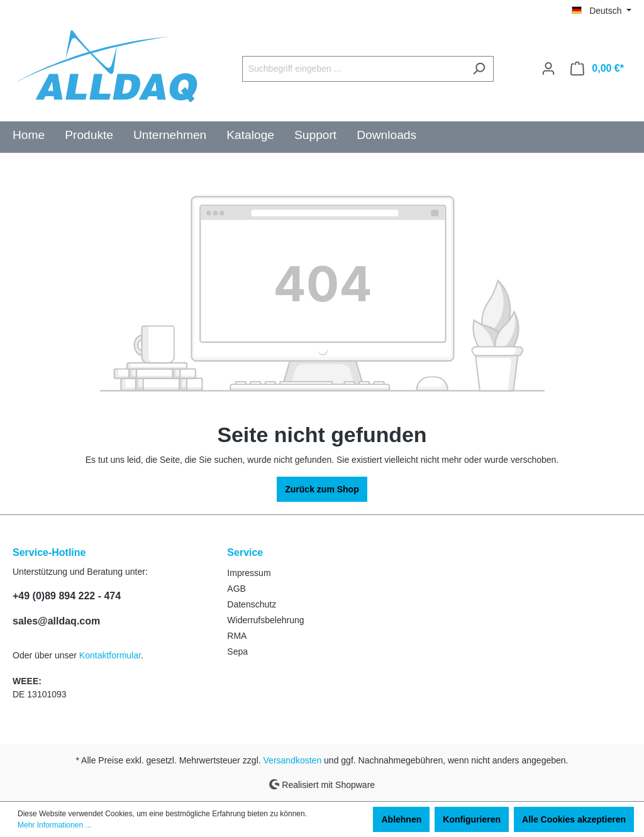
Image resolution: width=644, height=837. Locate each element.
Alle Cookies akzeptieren (574, 819)
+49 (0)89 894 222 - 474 (67, 596)
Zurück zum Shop (322, 489)
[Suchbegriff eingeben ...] (353, 69)
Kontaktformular (110, 655)
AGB (236, 589)
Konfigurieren (472, 819)
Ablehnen (401, 819)
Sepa (237, 651)
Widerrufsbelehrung (265, 620)
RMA (237, 636)
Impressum (249, 573)
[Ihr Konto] (548, 69)
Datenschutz (252, 604)
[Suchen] (479, 69)
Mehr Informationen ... (54, 825)
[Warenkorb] (597, 69)
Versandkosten (293, 760)
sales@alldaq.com (56, 621)
